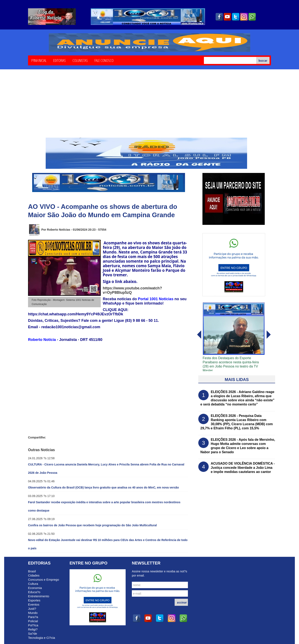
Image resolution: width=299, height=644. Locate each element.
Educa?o (34, 592)
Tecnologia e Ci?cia (42, 638)
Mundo (33, 613)
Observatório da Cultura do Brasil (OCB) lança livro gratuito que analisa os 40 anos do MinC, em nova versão (104, 487)
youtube (227, 17)
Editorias (59, 60)
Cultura (33, 584)
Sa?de (32, 634)
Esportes (34, 600)
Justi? (32, 609)
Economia (35, 588)
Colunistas (80, 60)
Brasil (32, 571)
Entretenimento (39, 596)
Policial (33, 621)
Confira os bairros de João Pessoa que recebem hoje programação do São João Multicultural (92, 525)
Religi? (33, 629)
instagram (244, 17)
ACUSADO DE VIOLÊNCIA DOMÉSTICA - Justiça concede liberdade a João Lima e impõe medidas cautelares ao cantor (243, 468)
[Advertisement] (149, 107)
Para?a (33, 617)
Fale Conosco (104, 60)
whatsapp (252, 17)
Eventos (34, 604)
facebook (219, 17)
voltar (269, 335)
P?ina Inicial (39, 60)
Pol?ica (33, 625)
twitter (236, 17)
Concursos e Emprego (44, 580)
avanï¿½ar (199, 335)
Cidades (34, 575)
